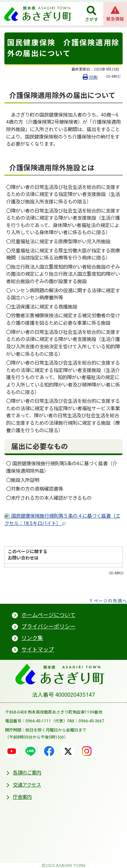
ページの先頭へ (110, 601)
